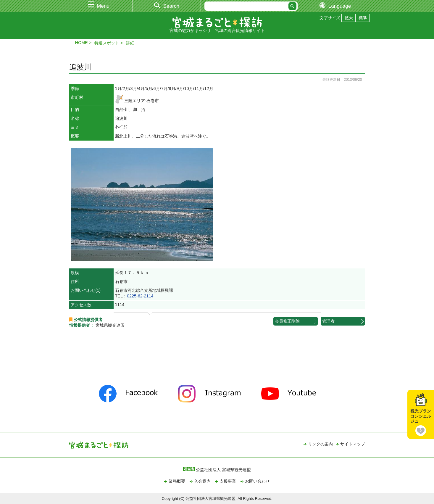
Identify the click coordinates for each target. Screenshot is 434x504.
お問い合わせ (257, 481)
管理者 (328, 321)
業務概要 (177, 481)
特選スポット (107, 43)
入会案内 (202, 481)
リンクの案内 (320, 444)
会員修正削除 (287, 321)
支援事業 (228, 481)
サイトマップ (353, 444)
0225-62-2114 (140, 296)
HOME (82, 43)
